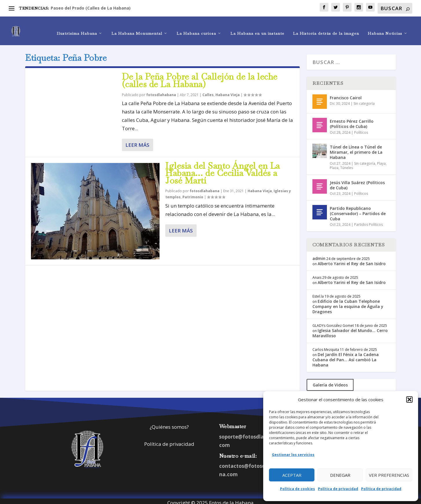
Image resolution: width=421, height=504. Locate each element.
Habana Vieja (228, 92)
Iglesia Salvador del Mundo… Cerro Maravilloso (350, 330)
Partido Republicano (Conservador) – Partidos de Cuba (358, 210)
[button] (409, 399)
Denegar (340, 475)
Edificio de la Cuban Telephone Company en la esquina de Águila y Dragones (348, 303)
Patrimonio (193, 194)
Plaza (334, 165)
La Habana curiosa (196, 28)
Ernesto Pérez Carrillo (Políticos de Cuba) (352, 121)
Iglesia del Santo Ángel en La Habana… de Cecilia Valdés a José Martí (223, 170)
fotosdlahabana (161, 92)
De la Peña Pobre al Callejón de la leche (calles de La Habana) (200, 77)
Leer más (137, 142)
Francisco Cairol (346, 95)
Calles (208, 92)
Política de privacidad (338, 489)
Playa (381, 160)
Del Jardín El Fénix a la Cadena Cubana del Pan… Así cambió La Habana (346, 357)
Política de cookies (298, 489)
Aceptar (292, 475)
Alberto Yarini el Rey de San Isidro (352, 260)
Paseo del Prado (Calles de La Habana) (91, 8)
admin (319, 255)
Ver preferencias (389, 475)
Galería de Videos (330, 382)
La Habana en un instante (257, 28)
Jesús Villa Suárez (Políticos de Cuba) (357, 182)
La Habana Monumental (137, 28)
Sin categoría (364, 100)
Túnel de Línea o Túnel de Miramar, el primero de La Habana (356, 149)
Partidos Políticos (368, 221)
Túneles (347, 165)
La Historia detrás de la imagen (326, 28)
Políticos (361, 129)
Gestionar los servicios (293, 455)
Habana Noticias (385, 28)
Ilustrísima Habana (77, 28)
